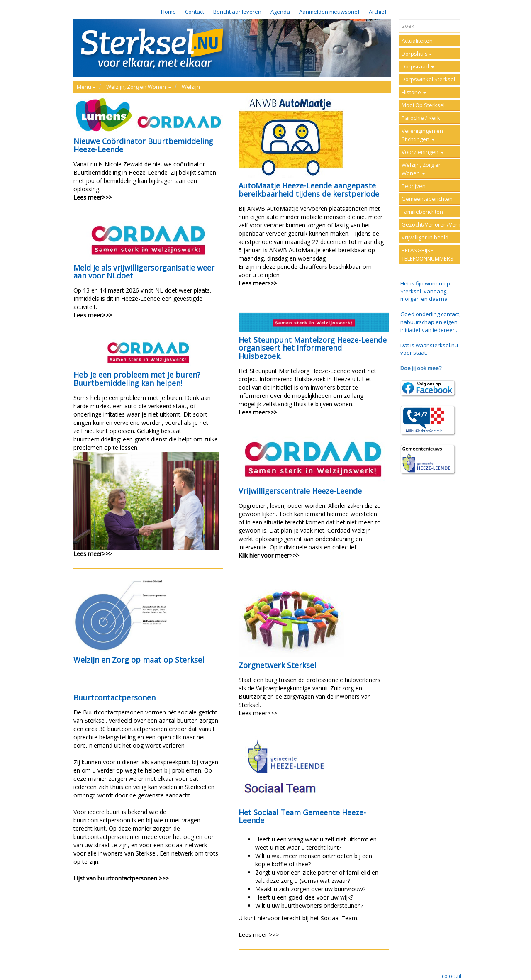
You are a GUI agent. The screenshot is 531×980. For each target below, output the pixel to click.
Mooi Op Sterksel (423, 105)
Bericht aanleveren (237, 12)
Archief (378, 12)
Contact (195, 12)
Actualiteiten (417, 41)
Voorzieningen (423, 152)
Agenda (280, 12)
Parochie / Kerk (421, 118)
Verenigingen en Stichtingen (422, 135)
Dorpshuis (417, 54)
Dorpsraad (418, 66)
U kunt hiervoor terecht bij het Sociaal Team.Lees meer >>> (313, 838)
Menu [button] (86, 87)
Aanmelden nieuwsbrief (329, 12)
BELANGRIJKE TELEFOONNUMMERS (427, 254)
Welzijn (191, 87)
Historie (414, 92)
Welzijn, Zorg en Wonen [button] (139, 87)
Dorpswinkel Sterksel (428, 79)
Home (168, 12)
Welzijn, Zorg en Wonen (422, 169)
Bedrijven (414, 186)
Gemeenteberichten (427, 199)
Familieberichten (422, 212)
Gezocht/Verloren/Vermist (431, 224)
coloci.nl (452, 976)
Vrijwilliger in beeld (425, 237)
